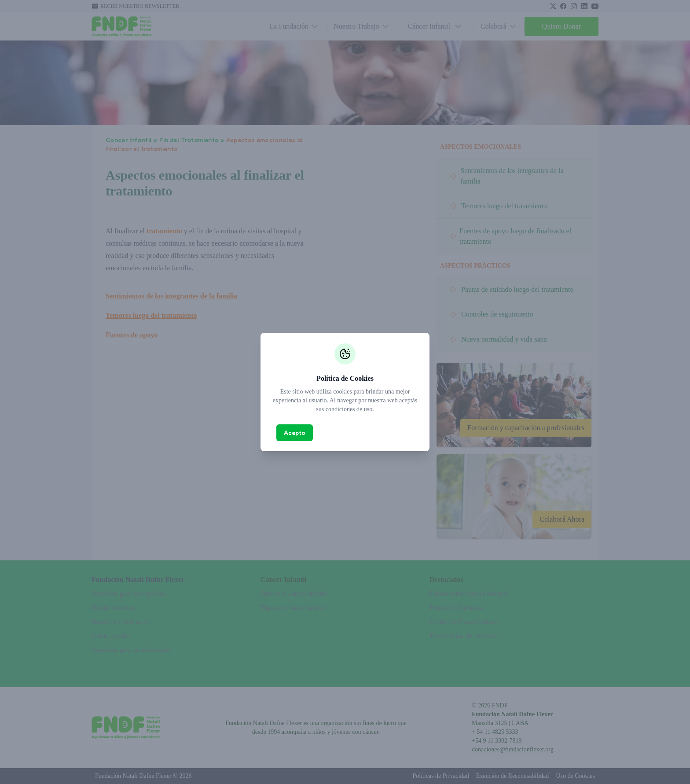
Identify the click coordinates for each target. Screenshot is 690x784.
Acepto (295, 432)
